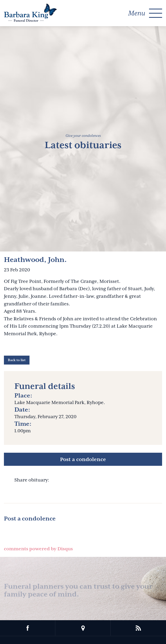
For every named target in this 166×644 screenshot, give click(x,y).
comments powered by (38, 549)
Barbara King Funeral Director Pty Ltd (30, 13)
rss (138, 628)
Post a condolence (83, 459)
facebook (28, 628)
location (83, 628)
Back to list (17, 360)
